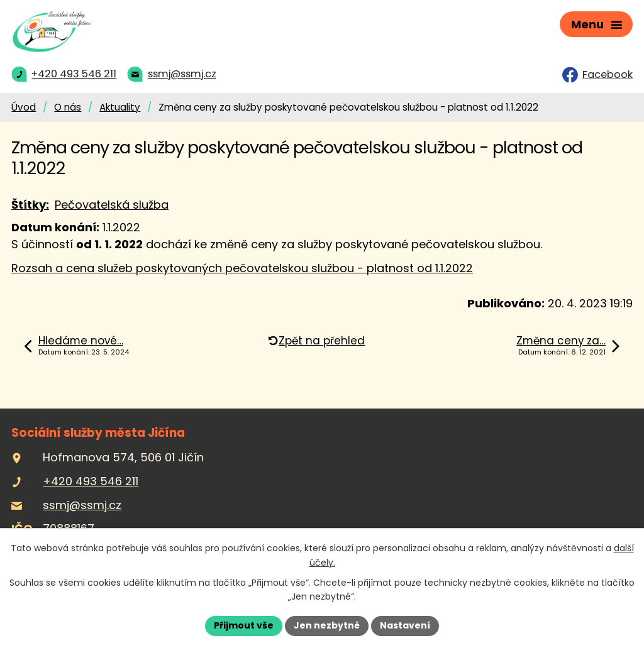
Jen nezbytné (327, 625)
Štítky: (30, 205)
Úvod (24, 107)
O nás (68, 107)
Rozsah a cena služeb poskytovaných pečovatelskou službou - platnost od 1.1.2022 (242, 268)
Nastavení (405, 625)
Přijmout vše (244, 625)
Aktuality (120, 107)
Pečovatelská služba (112, 205)
